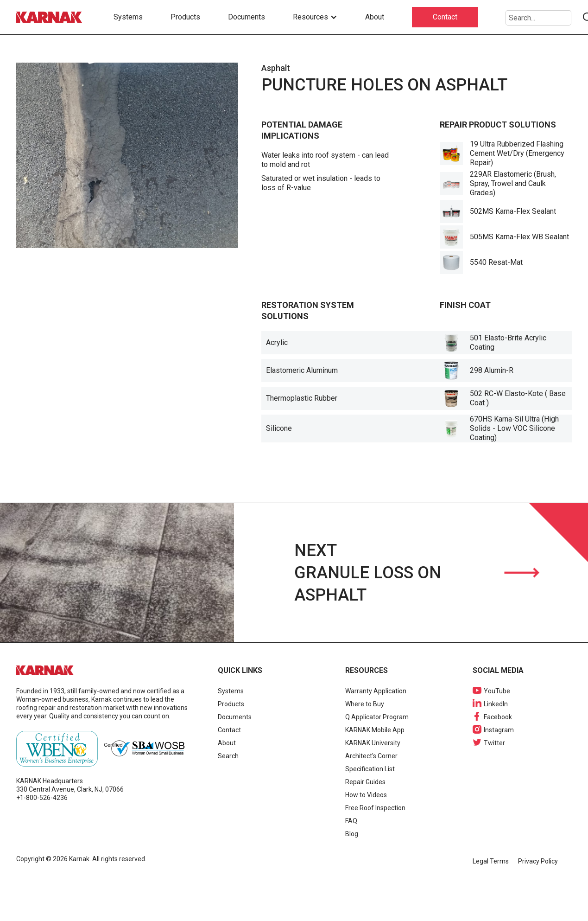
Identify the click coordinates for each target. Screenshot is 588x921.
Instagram (499, 730)
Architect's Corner (371, 756)
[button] (315, 17)
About (375, 17)
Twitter (494, 743)
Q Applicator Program (377, 717)
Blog (352, 834)
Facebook (498, 717)
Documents (247, 17)
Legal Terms (491, 861)
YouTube (497, 691)
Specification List (370, 769)
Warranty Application (376, 691)
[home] (51, 17)
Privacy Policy (538, 861)
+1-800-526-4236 (42, 798)
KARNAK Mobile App (375, 730)
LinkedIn (496, 704)
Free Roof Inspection (375, 808)
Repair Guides (365, 782)
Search (228, 756)
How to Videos (366, 795)
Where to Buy (365, 704)
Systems (128, 17)
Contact (445, 17)
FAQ (351, 821)
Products (185, 17)
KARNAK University (373, 743)
